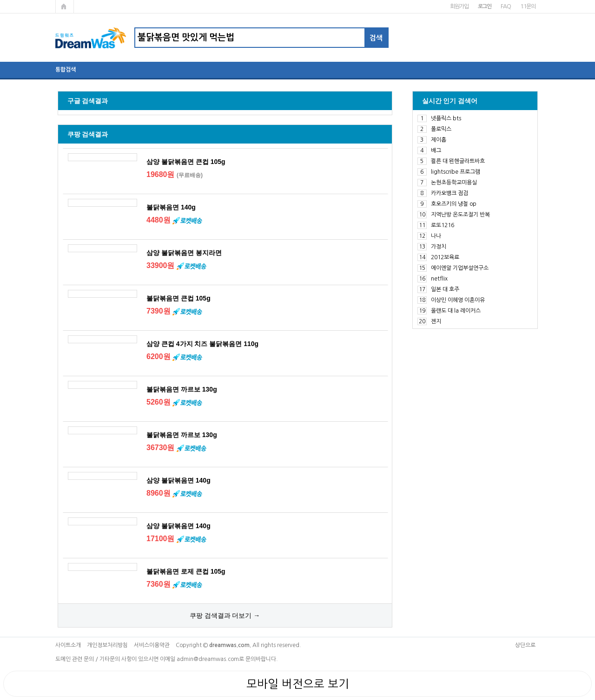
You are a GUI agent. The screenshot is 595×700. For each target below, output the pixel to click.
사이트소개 (68, 645)
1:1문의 (528, 7)
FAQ (506, 7)
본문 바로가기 (0, 0)
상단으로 (525, 645)
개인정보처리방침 (107, 645)
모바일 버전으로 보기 (298, 684)
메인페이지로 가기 (65, 7)
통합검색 (66, 70)
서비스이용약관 (152, 645)
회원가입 (459, 7)
